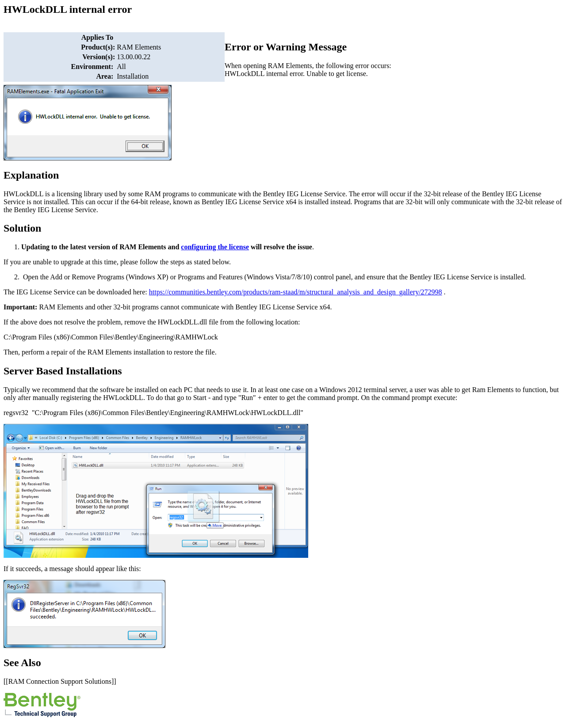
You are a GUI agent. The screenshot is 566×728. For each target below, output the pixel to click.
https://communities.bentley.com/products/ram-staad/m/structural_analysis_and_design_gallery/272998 (296, 292)
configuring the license (215, 247)
